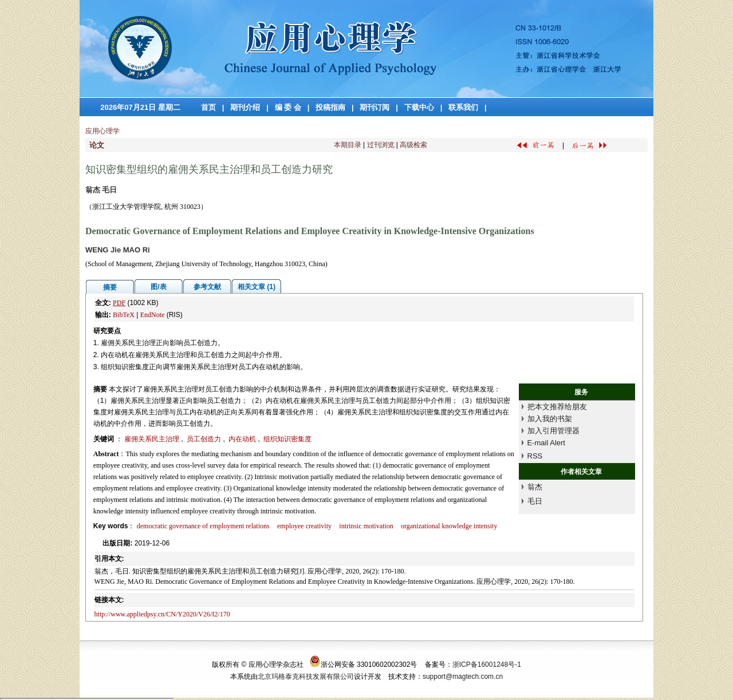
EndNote (153, 315)
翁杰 (535, 487)
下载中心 (419, 107)
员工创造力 (205, 439)
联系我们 (463, 107)
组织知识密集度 (287, 439)
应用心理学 (103, 131)
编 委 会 (288, 107)
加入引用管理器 (553, 431)
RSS (535, 456)
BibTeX (124, 315)
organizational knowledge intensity (449, 526)
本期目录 (348, 145)
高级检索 (413, 145)
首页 (208, 107)
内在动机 (243, 439)
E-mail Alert (546, 443)
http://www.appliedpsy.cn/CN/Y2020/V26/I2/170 (162, 614)
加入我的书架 (550, 419)
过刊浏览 (381, 145)
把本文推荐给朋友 (557, 407)
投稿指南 (330, 107)
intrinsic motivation (366, 526)
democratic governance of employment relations (203, 526)
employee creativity (304, 526)
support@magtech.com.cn (463, 677)
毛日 (535, 501)
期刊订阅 (375, 107)
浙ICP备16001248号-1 (487, 665)
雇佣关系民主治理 (153, 439)
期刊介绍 (245, 107)
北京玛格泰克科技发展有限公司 (306, 677)
